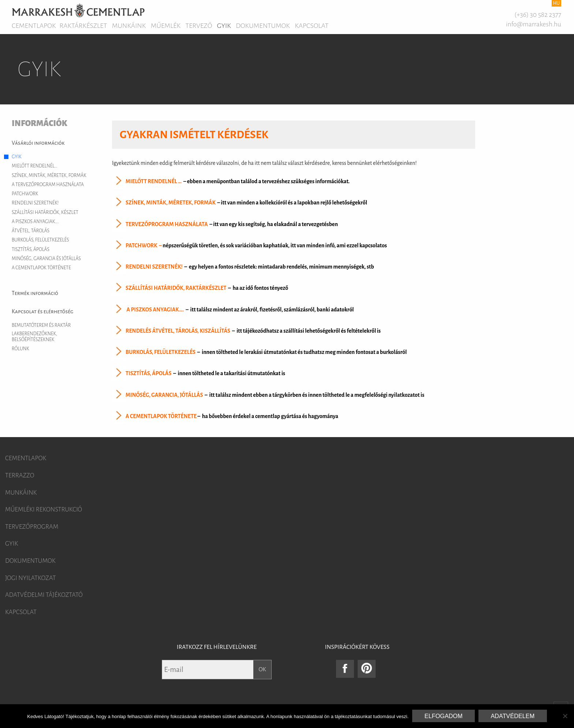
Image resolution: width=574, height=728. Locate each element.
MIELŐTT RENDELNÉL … (154, 181)
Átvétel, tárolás (31, 231)
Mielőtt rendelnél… (35, 166)
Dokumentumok (263, 26)
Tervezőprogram (32, 527)
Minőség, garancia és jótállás (46, 259)
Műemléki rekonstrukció (44, 510)
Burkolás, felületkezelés (40, 240)
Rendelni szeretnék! (35, 203)
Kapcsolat (312, 26)
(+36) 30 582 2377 (538, 15)
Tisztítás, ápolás (31, 250)
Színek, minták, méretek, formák (49, 175)
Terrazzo (20, 476)
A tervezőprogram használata (48, 185)
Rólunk (20, 349)
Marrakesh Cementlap (78, 10)
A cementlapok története (41, 268)
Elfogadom (444, 716)
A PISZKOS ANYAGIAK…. (155, 310)
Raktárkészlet (83, 26)
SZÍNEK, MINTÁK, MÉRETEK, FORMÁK (171, 203)
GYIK (224, 26)
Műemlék (166, 26)
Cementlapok (34, 26)
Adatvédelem (512, 716)
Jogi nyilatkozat (30, 578)
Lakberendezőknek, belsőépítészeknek (34, 337)
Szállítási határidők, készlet (45, 213)
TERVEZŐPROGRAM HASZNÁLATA (167, 224)
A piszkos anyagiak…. (35, 222)
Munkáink (129, 26)
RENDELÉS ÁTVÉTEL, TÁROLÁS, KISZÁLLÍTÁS (178, 331)
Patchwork (25, 194)
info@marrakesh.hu (534, 24)
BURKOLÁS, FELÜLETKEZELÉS (161, 352)
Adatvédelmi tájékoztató (44, 595)
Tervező (199, 26)
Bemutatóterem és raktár (41, 325)
